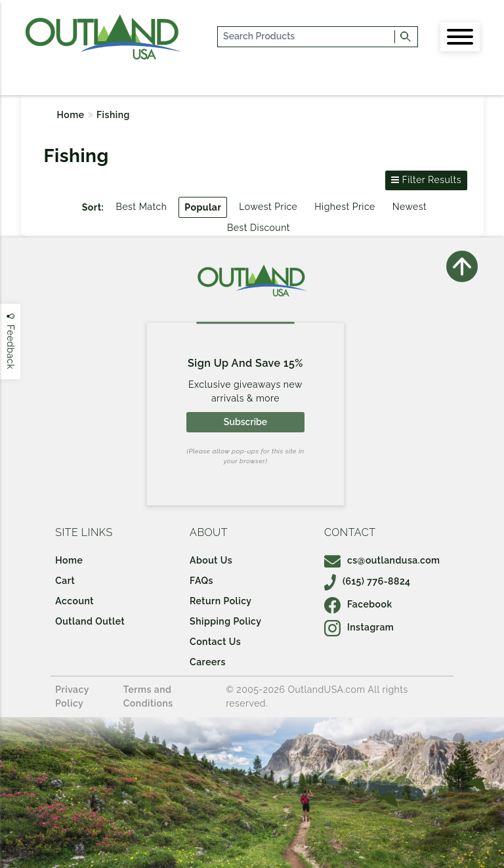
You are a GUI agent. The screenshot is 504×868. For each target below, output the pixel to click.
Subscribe (245, 422)
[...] (307, 37)
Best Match (142, 207)
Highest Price (345, 207)
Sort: (93, 207)
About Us (211, 560)
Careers (208, 662)
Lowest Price (268, 207)
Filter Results (426, 180)
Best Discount (259, 228)
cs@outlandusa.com (382, 560)
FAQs (201, 581)
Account (74, 601)
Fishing (113, 115)
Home (71, 115)
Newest (410, 207)
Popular (203, 207)
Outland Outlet (90, 621)
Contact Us (215, 642)
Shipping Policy (225, 621)
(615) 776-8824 (367, 581)
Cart (65, 581)
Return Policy (220, 601)
